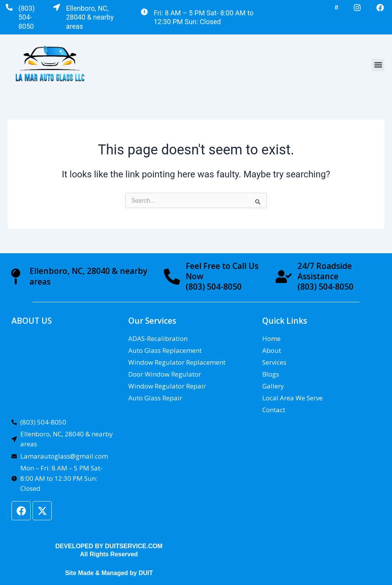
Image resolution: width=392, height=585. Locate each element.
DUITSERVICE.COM (134, 546)
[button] (378, 65)
